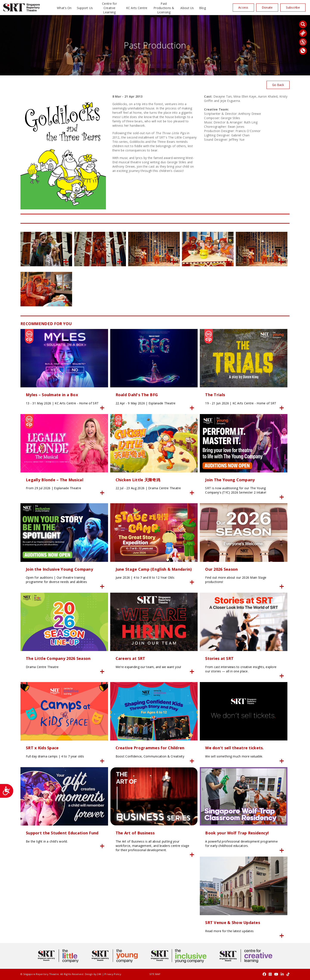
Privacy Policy (113, 974)
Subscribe (293, 7)
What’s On (64, 8)
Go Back (278, 85)
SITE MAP (155, 974)
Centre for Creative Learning (109, 8)
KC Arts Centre (137, 8)
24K (99, 974)
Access (243, 7)
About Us (187, 8)
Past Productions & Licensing (164, 8)
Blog (202, 8)
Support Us (85, 8)
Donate (267, 7)
